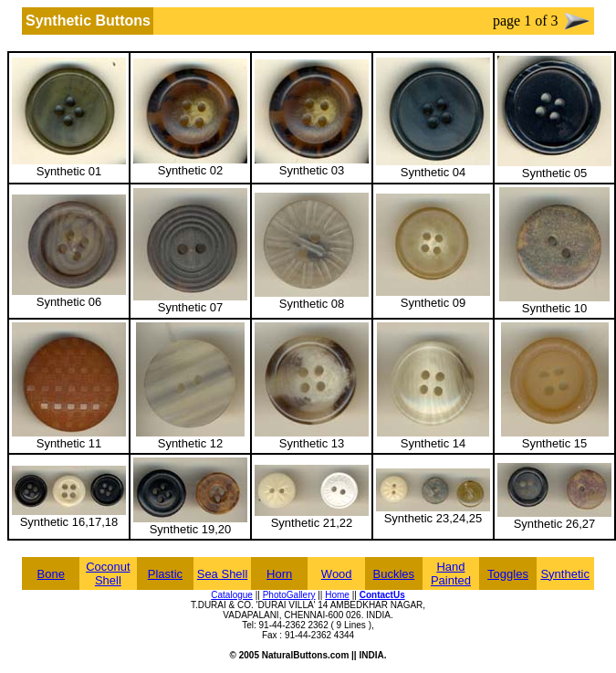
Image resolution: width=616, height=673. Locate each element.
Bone (51, 574)
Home (337, 595)
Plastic (165, 574)
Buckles (394, 574)
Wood (337, 574)
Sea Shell (223, 574)
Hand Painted (451, 573)
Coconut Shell (108, 573)
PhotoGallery (289, 595)
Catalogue (232, 595)
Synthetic (564, 574)
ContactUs (382, 595)
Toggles (508, 574)
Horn (279, 574)
